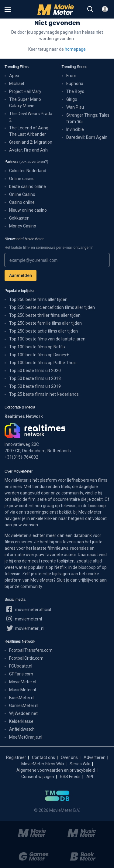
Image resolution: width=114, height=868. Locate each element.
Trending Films (17, 67)
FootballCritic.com (26, 658)
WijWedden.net (23, 713)
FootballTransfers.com (31, 650)
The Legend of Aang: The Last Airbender (29, 131)
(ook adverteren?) (34, 162)
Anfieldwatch (22, 729)
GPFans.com (21, 674)
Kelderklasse (21, 721)
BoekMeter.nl (22, 698)
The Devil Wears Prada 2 (31, 117)
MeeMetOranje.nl (26, 737)
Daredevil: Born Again (87, 137)
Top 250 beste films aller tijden (38, 299)
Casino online (22, 202)
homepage (75, 49)
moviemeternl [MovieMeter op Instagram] (24, 618)
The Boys (75, 91)
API (90, 777)
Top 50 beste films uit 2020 (35, 371)
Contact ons (43, 757)
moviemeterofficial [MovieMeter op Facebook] (29, 609)
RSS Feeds (70, 777)
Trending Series (74, 67)
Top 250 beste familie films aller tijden (45, 323)
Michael (17, 84)
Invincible (75, 129)
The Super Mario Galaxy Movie (25, 103)
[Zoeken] (90, 9)
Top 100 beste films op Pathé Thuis (43, 363)
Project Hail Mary (25, 91)
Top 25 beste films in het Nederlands (44, 394)
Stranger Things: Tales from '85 (88, 118)
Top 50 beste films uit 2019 (35, 386)
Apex (14, 76)
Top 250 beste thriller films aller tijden (45, 315)
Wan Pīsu (75, 107)
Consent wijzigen (38, 777)
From (71, 76)
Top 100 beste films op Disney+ (39, 355)
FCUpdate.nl (21, 666)
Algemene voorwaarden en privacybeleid (56, 770)
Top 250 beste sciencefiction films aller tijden (52, 307)
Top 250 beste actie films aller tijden (43, 331)
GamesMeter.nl (24, 706)
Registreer (16, 757)
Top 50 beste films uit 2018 (35, 378)
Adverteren (95, 757)
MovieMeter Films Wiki (43, 764)
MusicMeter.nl (22, 690)
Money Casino (23, 226)
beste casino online (28, 186)
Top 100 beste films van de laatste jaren (47, 339)
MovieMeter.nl (23, 682)
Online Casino (22, 194)
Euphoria (75, 84)
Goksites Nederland (28, 171)
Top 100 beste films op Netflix (37, 347)
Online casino (22, 179)
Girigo (72, 99)
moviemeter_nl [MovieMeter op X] (25, 628)
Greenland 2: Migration (31, 142)
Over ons (69, 757)
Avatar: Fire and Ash (28, 150)
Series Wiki (80, 764)
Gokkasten (19, 218)
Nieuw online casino (28, 210)
